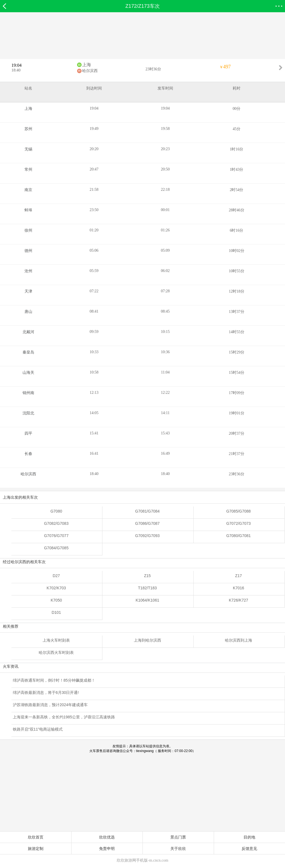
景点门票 (178, 837)
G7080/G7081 (239, 536)
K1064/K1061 (147, 600)
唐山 (28, 312)
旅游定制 (36, 849)
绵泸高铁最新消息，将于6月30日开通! (46, 693)
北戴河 (28, 332)
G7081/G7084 (148, 511)
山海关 (28, 373)
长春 (28, 454)
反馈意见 (249, 849)
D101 (56, 612)
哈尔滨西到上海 (239, 640)
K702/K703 (56, 588)
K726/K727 (238, 600)
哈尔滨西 (90, 71)
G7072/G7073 (239, 523)
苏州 (28, 129)
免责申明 (107, 849)
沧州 (28, 271)
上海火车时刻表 (56, 640)
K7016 (239, 588)
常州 (28, 170)
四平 (28, 433)
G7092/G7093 (148, 536)
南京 (28, 190)
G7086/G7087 (148, 523)
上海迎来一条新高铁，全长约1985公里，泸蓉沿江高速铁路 (64, 717)
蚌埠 (28, 210)
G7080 (56, 511)
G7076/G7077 (56, 536)
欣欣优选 (107, 837)
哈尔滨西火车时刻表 (56, 652)
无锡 (28, 149)
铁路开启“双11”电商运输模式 (38, 729)
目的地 (249, 837)
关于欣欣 (178, 849)
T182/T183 (148, 588)
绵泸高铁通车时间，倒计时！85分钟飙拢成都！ (54, 680)
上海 (87, 65)
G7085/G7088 (239, 511)
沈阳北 (28, 413)
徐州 (28, 230)
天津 (28, 291)
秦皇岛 (28, 352)
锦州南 (28, 393)
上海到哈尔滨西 (148, 640)
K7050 (56, 600)
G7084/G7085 (56, 548)
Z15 (147, 576)
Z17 (239, 576)
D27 (56, 576)
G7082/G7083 (56, 523)
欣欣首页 (36, 837)
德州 (28, 251)
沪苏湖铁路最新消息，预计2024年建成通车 (50, 705)
